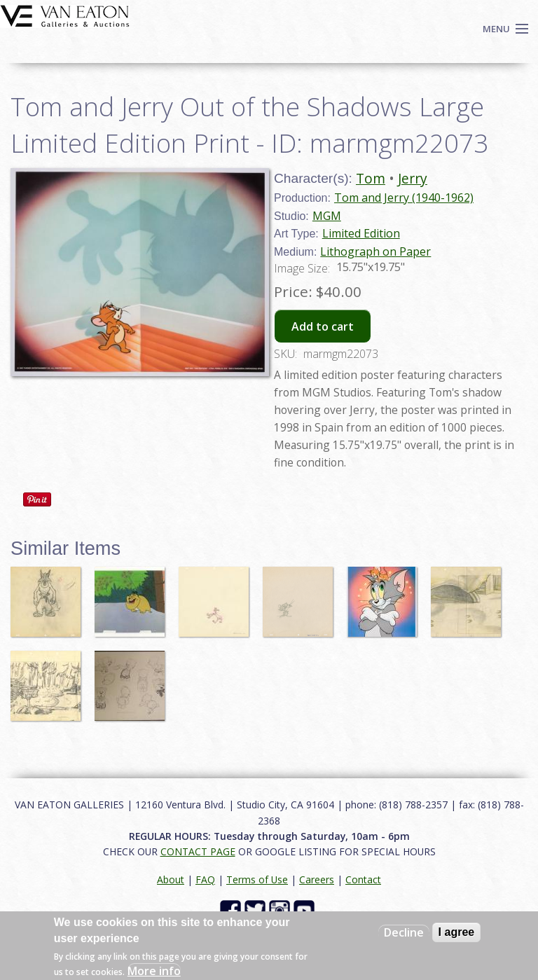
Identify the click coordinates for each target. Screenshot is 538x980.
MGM (327, 216)
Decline (404, 932)
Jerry (413, 178)
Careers (317, 879)
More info (154, 971)
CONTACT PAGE (198, 851)
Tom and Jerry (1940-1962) (404, 198)
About (171, 879)
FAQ (205, 879)
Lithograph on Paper (375, 251)
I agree (457, 932)
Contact (363, 879)
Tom (371, 178)
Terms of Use (257, 879)
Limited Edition (361, 233)
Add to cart (323, 326)
